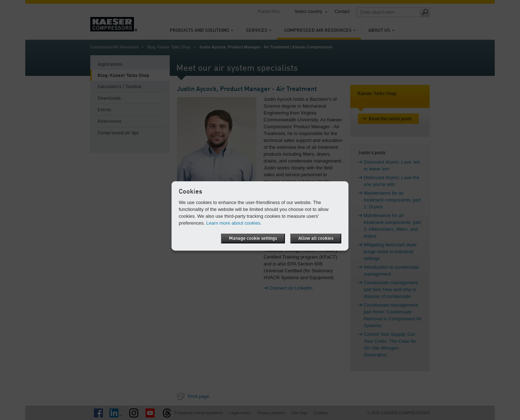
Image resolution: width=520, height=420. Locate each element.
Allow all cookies (316, 239)
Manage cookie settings (253, 239)
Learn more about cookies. (234, 223)
